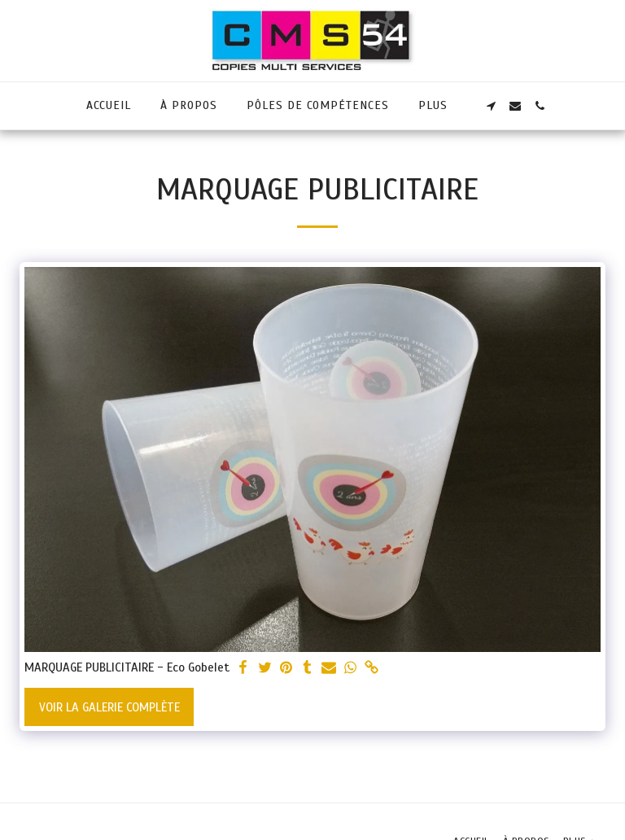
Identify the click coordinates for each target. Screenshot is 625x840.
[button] (491, 106)
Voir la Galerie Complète (109, 707)
